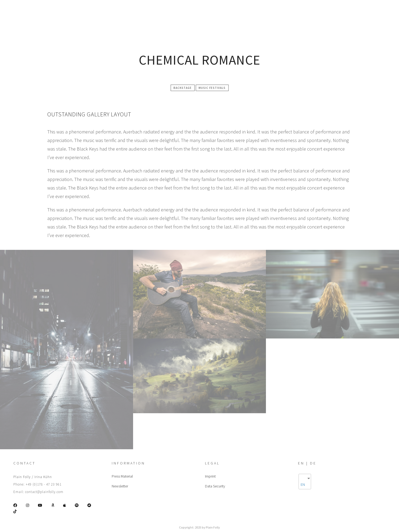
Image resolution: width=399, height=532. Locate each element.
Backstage (183, 88)
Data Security (215, 486)
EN (303, 484)
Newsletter (120, 486)
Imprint (210, 476)
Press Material (122, 476)
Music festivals (212, 88)
